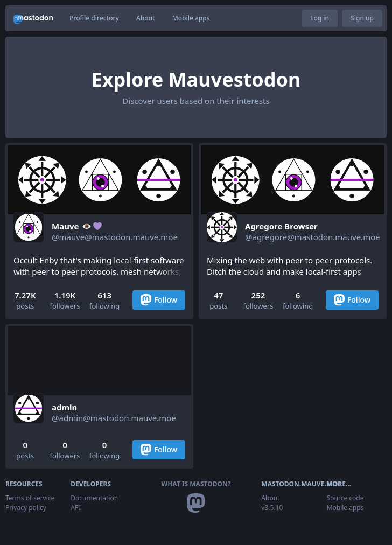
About (146, 18)
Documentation (94, 498)
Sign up (362, 18)
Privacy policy (26, 508)
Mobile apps (191, 18)
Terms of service (30, 498)
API (76, 508)
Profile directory (94, 18)
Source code (345, 498)
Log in (320, 18)
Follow (159, 300)
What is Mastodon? (196, 484)
